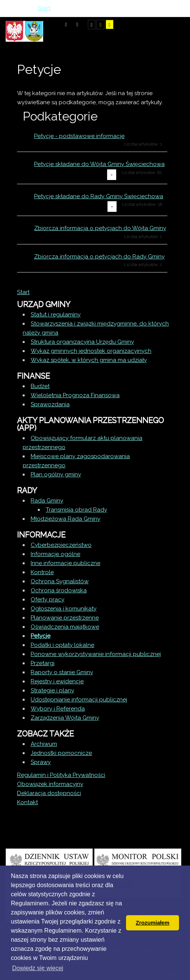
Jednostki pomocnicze (61, 753)
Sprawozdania (50, 404)
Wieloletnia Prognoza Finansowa (75, 395)
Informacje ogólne (55, 554)
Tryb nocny (77, 24)
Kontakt (27, 802)
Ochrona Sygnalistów (60, 581)
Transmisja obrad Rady (76, 510)
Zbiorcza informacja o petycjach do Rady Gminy (99, 257)
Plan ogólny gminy (56, 474)
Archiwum (44, 744)
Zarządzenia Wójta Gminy (65, 718)
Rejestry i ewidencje (57, 681)
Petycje (40, 636)
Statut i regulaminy (56, 315)
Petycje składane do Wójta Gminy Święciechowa (99, 164)
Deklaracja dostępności (49, 793)
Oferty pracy (47, 600)
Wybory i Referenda (58, 709)
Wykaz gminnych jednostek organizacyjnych (91, 351)
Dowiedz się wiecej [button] (38, 968)
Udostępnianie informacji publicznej (79, 700)
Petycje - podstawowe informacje (79, 136)
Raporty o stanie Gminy (62, 672)
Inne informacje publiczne (65, 563)
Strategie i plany (52, 690)
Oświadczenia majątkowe (65, 627)
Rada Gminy (47, 501)
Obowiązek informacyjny (50, 784)
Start (23, 292)
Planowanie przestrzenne (65, 618)
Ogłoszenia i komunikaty (64, 609)
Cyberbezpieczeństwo (61, 545)
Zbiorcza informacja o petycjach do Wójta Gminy (100, 228)
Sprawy (41, 762)
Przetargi (43, 663)
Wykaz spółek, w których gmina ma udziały (89, 360)
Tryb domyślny (66, 24)
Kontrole (42, 572)
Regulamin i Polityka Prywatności (61, 775)
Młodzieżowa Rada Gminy (65, 519)
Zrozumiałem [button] (153, 923)
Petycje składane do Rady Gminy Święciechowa (99, 196)
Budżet (40, 386)
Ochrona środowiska (59, 590)
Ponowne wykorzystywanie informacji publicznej (96, 654)
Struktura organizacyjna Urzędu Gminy (82, 342)
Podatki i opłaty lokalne (62, 645)
